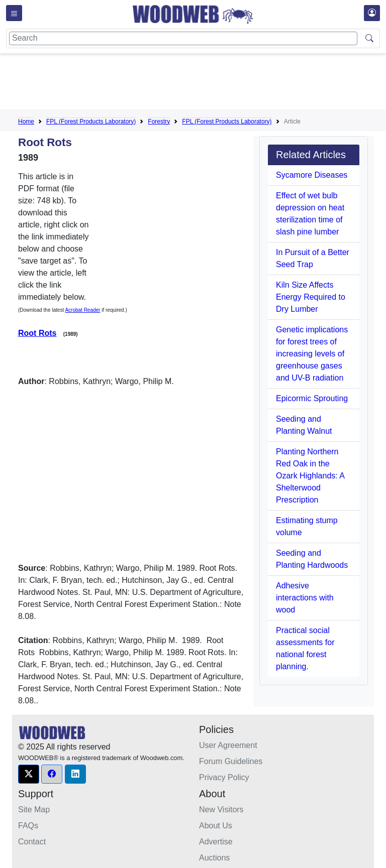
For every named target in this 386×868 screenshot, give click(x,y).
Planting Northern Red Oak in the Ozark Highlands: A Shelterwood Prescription (310, 476)
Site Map (34, 810)
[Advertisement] (201, 83)
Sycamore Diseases (312, 175)
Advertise (216, 842)
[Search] (183, 38)
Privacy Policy (224, 777)
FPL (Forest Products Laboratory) (91, 121)
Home (26, 121)
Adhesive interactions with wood (305, 598)
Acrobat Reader (82, 310)
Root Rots (37, 333)
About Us (216, 826)
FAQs (28, 826)
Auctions (214, 858)
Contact (32, 842)
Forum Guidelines (231, 761)
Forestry (159, 121)
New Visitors (221, 810)
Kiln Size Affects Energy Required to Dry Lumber (311, 297)
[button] (29, 774)
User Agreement (228, 745)
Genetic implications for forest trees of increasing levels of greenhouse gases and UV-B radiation (312, 354)
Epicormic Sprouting (312, 398)
